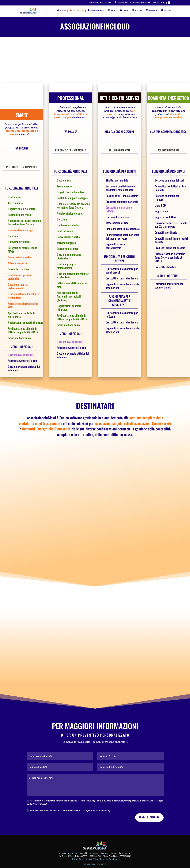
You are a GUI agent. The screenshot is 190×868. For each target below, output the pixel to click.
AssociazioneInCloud (68, 840)
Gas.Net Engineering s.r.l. (100, 840)
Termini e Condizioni (109, 846)
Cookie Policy (92, 846)
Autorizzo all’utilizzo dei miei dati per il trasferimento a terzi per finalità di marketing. (69, 797)
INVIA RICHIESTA (149, 804)
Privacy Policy (79, 846)
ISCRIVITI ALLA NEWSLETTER (95, 851)
